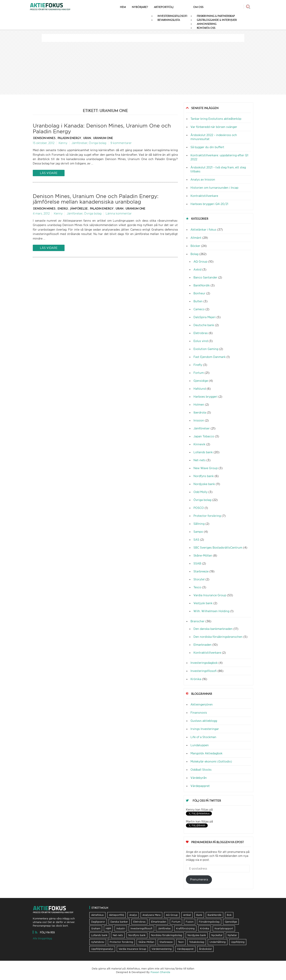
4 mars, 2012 (41, 214)
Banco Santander (205, 277)
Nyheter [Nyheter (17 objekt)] (232, 935)
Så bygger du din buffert (207, 147)
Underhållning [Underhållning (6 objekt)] (218, 942)
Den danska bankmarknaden (213, 629)
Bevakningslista (169, 20)
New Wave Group (206, 468)
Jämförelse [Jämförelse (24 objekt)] (164, 928)
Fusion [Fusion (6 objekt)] (190, 922)
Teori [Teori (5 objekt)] (181, 942)
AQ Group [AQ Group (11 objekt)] (172, 915)
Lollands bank (203, 452)
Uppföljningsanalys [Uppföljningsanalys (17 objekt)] (102, 949)
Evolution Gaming (206, 349)
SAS (196, 540)
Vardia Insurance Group (210, 595)
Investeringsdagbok (204, 663)
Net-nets (200, 460)
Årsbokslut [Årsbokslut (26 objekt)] (205, 949)
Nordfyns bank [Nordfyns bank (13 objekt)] (137, 935)
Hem (123, 7)
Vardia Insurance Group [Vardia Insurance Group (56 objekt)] (132, 949)
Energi (63, 209)
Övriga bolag (98, 143)
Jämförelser (79, 143)
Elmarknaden (202, 645)
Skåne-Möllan (203, 555)
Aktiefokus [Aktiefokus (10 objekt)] (97, 915)
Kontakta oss (206, 28)
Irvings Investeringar (205, 729)
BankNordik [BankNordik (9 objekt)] (214, 915)
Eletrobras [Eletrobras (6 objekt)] (139, 922)
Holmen (199, 404)
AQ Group (200, 261)
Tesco (197, 587)
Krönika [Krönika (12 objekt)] (205, 928)
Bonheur (199, 293)
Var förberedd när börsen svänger (214, 127)
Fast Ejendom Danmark (210, 357)
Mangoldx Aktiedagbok (206, 753)
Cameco (199, 309)
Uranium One (103, 138)
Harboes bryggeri (205, 397)
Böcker (195, 246)
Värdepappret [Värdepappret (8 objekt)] (185, 949)
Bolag (194, 254)
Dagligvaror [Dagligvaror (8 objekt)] (98, 922)
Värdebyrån (199, 778)
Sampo (198, 532)
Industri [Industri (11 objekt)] (121, 928)
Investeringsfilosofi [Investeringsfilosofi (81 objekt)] (141, 928)
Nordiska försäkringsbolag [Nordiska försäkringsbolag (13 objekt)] (167, 935)
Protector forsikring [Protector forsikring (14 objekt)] (121, 942)
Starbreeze (201, 571)
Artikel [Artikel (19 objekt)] (187, 915)
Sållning (199, 524)
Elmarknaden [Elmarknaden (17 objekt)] (159, 922)
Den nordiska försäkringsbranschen (218, 637)
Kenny (63, 143)
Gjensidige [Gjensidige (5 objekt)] (231, 922)
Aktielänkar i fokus (203, 230)
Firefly (198, 365)
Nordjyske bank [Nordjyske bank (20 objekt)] (197, 935)
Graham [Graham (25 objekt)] (96, 928)
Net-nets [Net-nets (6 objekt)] (118, 935)
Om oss (198, 7)
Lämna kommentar (119, 214)
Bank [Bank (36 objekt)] (199, 915)
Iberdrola (200, 412)
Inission (199, 420)
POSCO (199, 508)
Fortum (199, 373)
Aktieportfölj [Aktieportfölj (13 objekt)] (116, 915)
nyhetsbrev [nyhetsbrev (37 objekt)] (98, 942)
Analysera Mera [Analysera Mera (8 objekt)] (151, 915)
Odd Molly (200, 492)
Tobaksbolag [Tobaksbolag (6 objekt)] (197, 942)
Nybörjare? (140, 7)
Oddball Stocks (201, 770)
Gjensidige (201, 381)
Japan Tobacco (204, 436)
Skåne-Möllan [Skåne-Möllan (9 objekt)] (146, 942)
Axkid (197, 269)
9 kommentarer (121, 143)
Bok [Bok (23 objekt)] (229, 915)
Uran (87, 138)
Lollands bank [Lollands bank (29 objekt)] (99, 935)
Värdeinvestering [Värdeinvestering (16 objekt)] (162, 949)
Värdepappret (200, 786)
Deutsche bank (204, 325)
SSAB (197, 563)
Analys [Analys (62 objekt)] (133, 915)
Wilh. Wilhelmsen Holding (211, 611)
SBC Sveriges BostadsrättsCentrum (218, 548)
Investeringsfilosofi (204, 671)
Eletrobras (201, 333)
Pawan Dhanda (160, 972)
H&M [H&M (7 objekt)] (108, 928)
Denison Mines (44, 138)
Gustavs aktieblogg (204, 721)
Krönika (196, 679)
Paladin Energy (69, 138)
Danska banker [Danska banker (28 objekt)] (119, 922)
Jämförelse (79, 209)
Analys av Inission (203, 179)
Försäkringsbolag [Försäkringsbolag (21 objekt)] (209, 922)
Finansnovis (199, 713)
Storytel (199, 579)
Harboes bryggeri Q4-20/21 (209, 204)
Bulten (198, 301)
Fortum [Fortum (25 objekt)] (176, 922)
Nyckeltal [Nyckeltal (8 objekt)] (217, 935)
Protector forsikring (207, 516)
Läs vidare (49, 173)
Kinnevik (199, 444)
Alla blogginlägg (42, 938)
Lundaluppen (200, 745)
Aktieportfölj (164, 7)
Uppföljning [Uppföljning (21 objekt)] (238, 942)
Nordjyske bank (204, 484)
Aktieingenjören (202, 704)
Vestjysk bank (203, 603)
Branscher (198, 621)
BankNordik (202, 285)
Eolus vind (201, 341)
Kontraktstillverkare (204, 196)
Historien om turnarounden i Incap (214, 188)
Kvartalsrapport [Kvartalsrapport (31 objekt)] (224, 928)
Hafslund (200, 389)
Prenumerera (199, 879)
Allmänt (196, 238)
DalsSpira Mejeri (205, 317)
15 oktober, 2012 (44, 143)
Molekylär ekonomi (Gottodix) (211, 761)
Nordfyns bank (204, 476)
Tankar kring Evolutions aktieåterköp (216, 119)
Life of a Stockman (203, 737)
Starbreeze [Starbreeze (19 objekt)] (166, 942)
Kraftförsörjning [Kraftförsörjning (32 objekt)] (185, 928)
